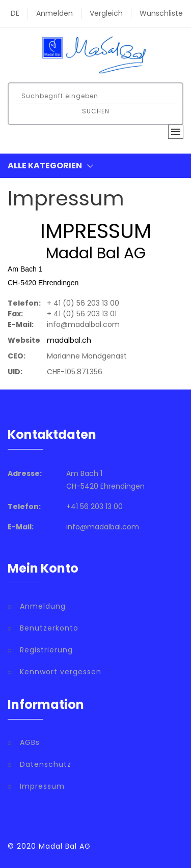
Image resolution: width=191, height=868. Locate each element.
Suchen (96, 111)
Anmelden (54, 13)
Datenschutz (46, 764)
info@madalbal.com (103, 527)
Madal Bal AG (65, 846)
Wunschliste (161, 13)
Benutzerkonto (49, 628)
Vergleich (106, 13)
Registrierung (46, 650)
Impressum (42, 786)
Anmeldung (43, 606)
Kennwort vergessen (61, 672)
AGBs (30, 742)
